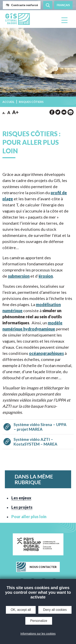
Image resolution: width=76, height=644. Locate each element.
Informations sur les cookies (38, 634)
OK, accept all (21, 610)
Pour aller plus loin (29, 517)
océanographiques (46, 353)
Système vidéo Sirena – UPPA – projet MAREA (40, 427)
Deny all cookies (55, 610)
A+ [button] (15, 112)
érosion (46, 276)
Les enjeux (21, 498)
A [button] (9, 112)
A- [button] (4, 113)
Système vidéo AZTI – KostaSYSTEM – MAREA (35, 442)
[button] (22, 5)
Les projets (22, 507)
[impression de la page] (71, 112)
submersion (19, 276)
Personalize (39, 621)
